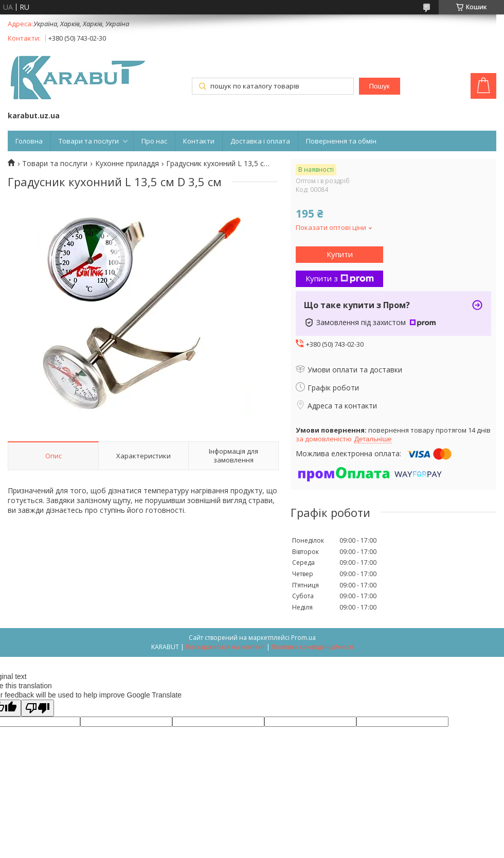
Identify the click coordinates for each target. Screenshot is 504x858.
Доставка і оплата (260, 141)
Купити (340, 254)
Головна (29, 141)
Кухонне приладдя (127, 164)
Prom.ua (303, 638)
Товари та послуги (89, 141)
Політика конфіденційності (312, 647)
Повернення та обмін (341, 141)
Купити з (340, 278)
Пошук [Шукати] (379, 86)
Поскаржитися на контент (225, 647)
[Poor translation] (38, 708)
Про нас (154, 141)
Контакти (199, 141)
